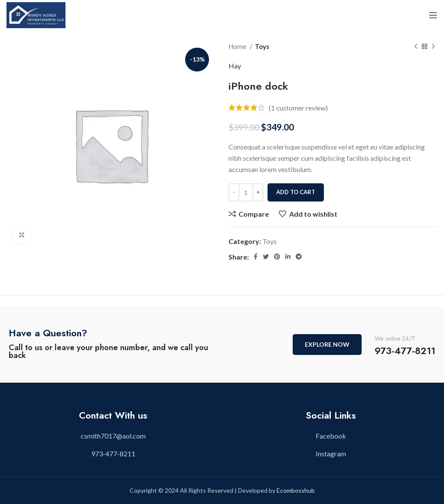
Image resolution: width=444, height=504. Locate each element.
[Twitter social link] (266, 257)
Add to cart (296, 192)
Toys (262, 46)
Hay (235, 66)
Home (238, 46)
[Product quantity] (246, 192)
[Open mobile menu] (433, 15)
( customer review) (298, 108)
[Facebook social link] (256, 257)
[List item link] (113, 436)
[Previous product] (416, 46)
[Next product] (433, 46)
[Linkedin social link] (288, 257)
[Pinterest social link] (277, 257)
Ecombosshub (296, 490)
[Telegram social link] (299, 257)
